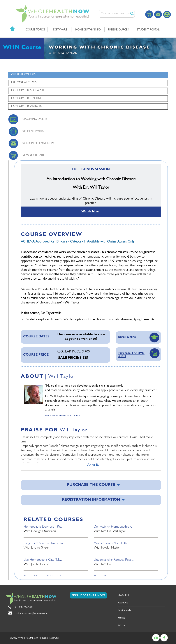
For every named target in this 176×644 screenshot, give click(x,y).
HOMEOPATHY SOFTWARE (28, 91)
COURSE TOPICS (35, 30)
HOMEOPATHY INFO (88, 30)
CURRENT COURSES (23, 75)
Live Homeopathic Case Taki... (43, 560)
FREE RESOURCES (118, 30)
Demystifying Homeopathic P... (113, 527)
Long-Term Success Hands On (43, 544)
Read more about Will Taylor (62, 416)
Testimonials (124, 610)
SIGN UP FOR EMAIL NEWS (39, 144)
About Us (123, 603)
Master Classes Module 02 (111, 544)
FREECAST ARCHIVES (24, 83)
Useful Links (124, 596)
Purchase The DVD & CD (131, 355)
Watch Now (90, 212)
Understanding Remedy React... (114, 560)
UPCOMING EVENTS (35, 119)
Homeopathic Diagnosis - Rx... (43, 527)
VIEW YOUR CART (33, 156)
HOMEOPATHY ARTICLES (26, 106)
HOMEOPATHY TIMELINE (26, 98)
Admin (121, 625)
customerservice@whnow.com (31, 613)
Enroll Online (127, 337)
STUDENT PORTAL (148, 30)
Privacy (122, 618)
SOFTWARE (60, 30)
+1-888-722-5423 (24, 607)
